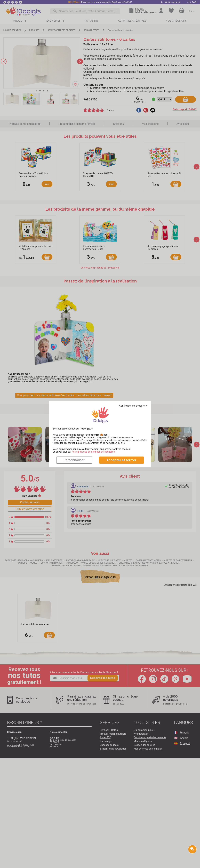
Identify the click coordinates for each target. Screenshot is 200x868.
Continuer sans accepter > (133, 406)
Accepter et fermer (121, 460)
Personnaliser (74, 460)
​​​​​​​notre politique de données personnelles (93, 452)
